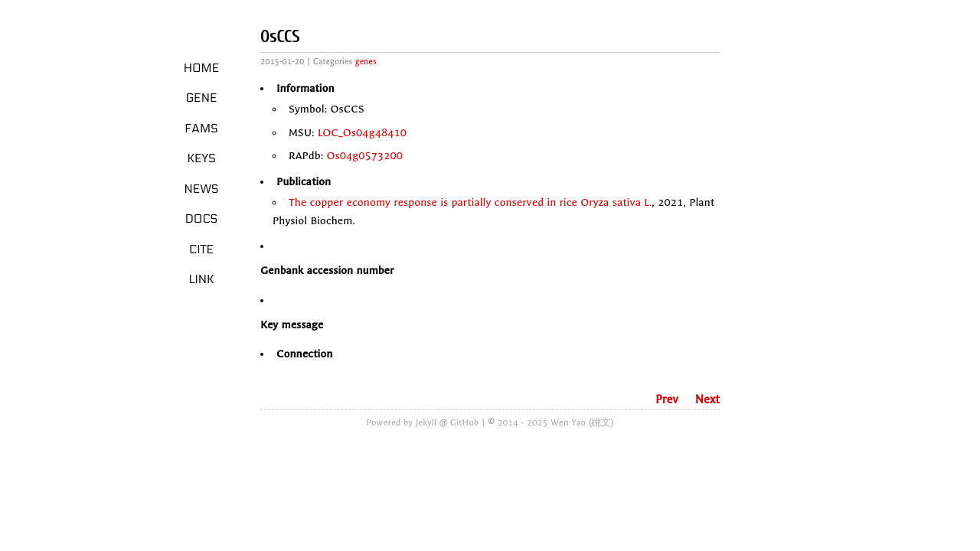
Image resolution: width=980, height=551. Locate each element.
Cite (201, 249)
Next (707, 399)
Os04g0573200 (365, 156)
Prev (667, 399)
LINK (201, 279)
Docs (202, 219)
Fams (201, 129)
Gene (202, 98)
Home (202, 68)
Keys (201, 158)
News (202, 189)
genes (366, 62)
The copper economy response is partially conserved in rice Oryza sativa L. (470, 202)
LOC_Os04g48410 (362, 133)
